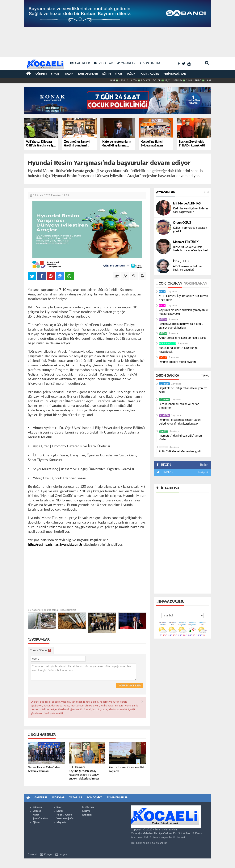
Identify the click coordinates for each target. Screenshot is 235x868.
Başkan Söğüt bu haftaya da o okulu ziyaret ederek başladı (181, 326)
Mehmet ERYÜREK (186, 242)
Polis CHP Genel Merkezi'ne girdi (180, 452)
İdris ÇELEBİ (181, 261)
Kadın (69, 74)
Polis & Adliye (149, 74)
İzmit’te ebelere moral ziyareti (177, 362)
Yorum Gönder (41, 650)
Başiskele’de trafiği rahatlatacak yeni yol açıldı (184, 390)
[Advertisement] (118, 42)
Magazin (61, 823)
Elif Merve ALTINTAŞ (187, 204)
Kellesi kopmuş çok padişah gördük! (190, 230)
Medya (86, 811)
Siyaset (56, 74)
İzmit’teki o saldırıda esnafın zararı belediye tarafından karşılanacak (180, 422)
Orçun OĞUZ (182, 223)
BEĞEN (165, 465)
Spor (119, 74)
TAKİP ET (168, 472)
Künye (46, 855)
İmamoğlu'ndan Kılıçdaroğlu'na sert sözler (180, 438)
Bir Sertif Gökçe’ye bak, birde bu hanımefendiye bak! (191, 249)
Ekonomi (87, 815)
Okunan (175, 284)
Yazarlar (166, 192)
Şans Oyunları (88, 74)
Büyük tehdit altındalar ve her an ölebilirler (179, 406)
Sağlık (131, 74)
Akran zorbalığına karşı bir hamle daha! (183, 338)
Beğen (204, 465)
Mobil (32, 855)
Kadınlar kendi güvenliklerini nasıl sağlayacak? (191, 210)
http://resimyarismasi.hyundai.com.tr (55, 545)
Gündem (41, 74)
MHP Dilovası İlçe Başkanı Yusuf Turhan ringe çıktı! (183, 298)
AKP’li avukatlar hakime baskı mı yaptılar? (188, 268)
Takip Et (203, 472)
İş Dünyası (88, 807)
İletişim (61, 855)
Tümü (205, 376)
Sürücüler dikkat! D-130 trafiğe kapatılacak (178, 350)
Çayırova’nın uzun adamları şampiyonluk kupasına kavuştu (184, 312)
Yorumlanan (196, 284)
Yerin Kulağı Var (174, 74)
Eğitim (107, 74)
